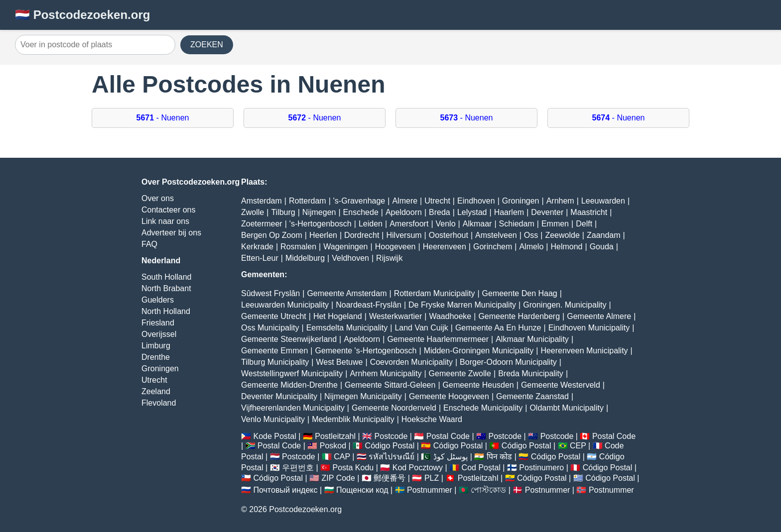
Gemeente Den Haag (520, 293)
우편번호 (298, 468)
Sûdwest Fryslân (270, 293)
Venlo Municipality (273, 419)
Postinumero (541, 468)
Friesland (158, 323)
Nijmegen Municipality (363, 396)
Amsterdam (261, 201)
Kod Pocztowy (418, 468)
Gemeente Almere (599, 316)
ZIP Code (338, 478)
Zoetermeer (262, 224)
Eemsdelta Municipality (347, 328)
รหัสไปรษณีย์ (391, 457)
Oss (531, 235)
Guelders (158, 300)
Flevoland (159, 403)
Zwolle (253, 212)
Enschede (361, 212)
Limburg (156, 346)
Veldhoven (350, 258)
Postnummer (430, 490)
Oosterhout (449, 235)
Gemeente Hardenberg (519, 316)
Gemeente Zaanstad (532, 396)
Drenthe (156, 357)
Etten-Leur (260, 258)
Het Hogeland (338, 316)
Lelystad (472, 212)
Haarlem (509, 212)
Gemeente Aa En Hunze (498, 328)
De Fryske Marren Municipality (462, 305)
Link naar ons (165, 221)
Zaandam (604, 235)
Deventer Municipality (279, 396)
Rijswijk (389, 258)
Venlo (446, 224)
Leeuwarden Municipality (285, 305)
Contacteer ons (169, 210)
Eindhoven (476, 201)
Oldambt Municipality (567, 408)
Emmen (555, 224)
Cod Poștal (481, 468)
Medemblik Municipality (353, 419)
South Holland (167, 277)
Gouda (602, 247)
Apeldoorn (404, 212)
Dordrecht (362, 235)
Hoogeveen (395, 247)
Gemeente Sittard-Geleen (390, 385)
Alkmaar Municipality (532, 339)
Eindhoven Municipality (589, 328)
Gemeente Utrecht (274, 316)
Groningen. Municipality (565, 305)
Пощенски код (362, 490)
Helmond (566, 247)
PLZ (432, 478)
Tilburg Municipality (275, 362)
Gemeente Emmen (274, 351)
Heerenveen (445, 247)
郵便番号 (390, 478)
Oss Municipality (270, 328)
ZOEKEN (207, 45)
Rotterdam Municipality (435, 293)
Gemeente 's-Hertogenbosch (366, 351)
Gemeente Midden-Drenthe (289, 385)
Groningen (160, 369)
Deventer (547, 212)
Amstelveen (496, 235)
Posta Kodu (353, 468)
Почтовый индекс (285, 490)
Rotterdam (308, 201)
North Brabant (166, 288)
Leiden (371, 224)
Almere (405, 201)
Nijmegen (319, 212)
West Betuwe (340, 362)
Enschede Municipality (483, 408)
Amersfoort (409, 224)
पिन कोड (499, 457)
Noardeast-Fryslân (369, 305)
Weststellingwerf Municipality (292, 373)
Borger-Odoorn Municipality (508, 362)
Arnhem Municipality (386, 373)
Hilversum (404, 235)
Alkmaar (477, 224)
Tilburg (283, 212)
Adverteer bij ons (171, 233)
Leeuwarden (603, 201)
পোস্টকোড (488, 490)
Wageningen (345, 247)
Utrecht (154, 380)
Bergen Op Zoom (272, 235)
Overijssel (159, 334)
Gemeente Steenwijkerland (289, 339)
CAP (342, 457)
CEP (578, 446)
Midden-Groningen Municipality (479, 351)
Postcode (391, 436)
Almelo (531, 247)
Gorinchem (493, 247)
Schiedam (517, 224)
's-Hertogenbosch (321, 224)
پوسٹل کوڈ (451, 457)
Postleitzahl (335, 436)
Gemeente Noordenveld (394, 408)
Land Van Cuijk (421, 328)
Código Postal (390, 446)
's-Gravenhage (359, 201)
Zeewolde (562, 235)
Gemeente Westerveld (561, 385)
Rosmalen (298, 247)
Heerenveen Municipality (584, 351)
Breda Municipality (531, 373)
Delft (584, 224)
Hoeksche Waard (432, 419)
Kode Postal (274, 436)
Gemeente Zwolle (460, 373)
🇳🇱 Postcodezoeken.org (82, 15)
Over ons (158, 198)
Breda (440, 212)
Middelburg (305, 258)
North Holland (166, 311)
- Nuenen (163, 118)
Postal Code (448, 436)
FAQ (149, 244)
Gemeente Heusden (478, 385)
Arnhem (560, 201)
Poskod (333, 446)
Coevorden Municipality (411, 362)
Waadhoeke (450, 316)
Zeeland (156, 391)
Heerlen (323, 235)
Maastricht (589, 212)
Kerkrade (257, 247)
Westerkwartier (395, 316)
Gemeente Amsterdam (347, 293)
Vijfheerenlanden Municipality (293, 408)
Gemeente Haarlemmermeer (438, 339)
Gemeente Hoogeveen (449, 396)
